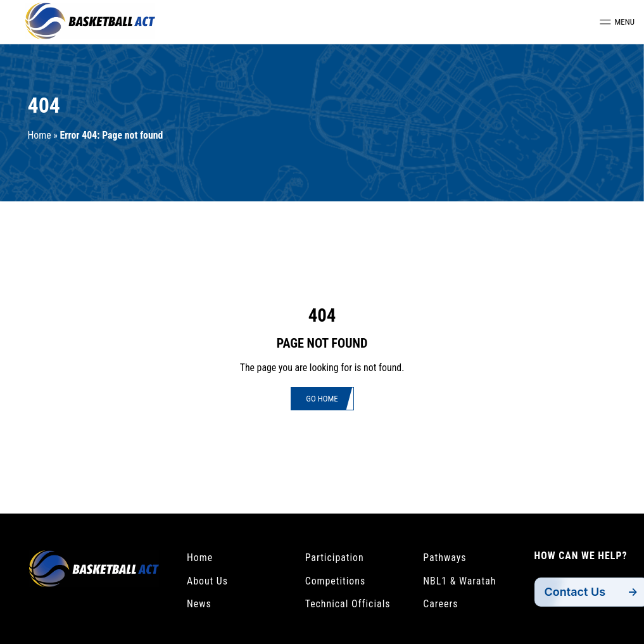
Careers (440, 604)
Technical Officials (348, 604)
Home (40, 135)
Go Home (322, 399)
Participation (335, 558)
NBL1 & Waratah (459, 581)
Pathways (445, 558)
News (199, 604)
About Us (207, 581)
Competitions (336, 581)
